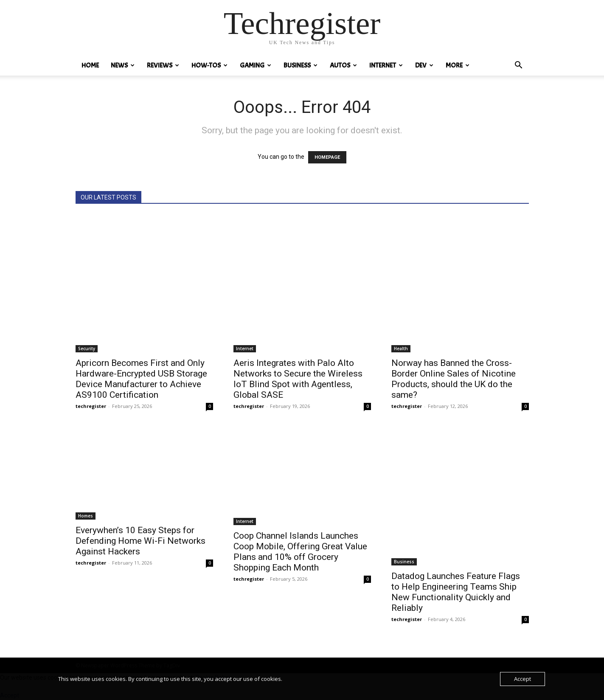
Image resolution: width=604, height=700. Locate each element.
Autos (343, 65)
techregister (91, 406)
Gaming (256, 65)
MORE (458, 65)
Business (301, 65)
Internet (386, 65)
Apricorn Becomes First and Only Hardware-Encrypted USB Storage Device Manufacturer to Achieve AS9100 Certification (141, 379)
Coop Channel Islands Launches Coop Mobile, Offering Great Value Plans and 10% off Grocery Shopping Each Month (300, 552)
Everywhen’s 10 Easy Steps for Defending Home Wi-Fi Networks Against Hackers (140, 541)
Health (401, 349)
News (123, 65)
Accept (523, 679)
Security (87, 349)
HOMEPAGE (327, 157)
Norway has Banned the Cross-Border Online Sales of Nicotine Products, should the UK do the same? (454, 379)
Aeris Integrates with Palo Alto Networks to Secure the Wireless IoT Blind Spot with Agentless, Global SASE (298, 379)
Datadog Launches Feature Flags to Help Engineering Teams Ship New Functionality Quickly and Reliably (456, 592)
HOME (90, 65)
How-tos (209, 65)
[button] (519, 66)
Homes (86, 516)
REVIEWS (163, 65)
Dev (424, 65)
